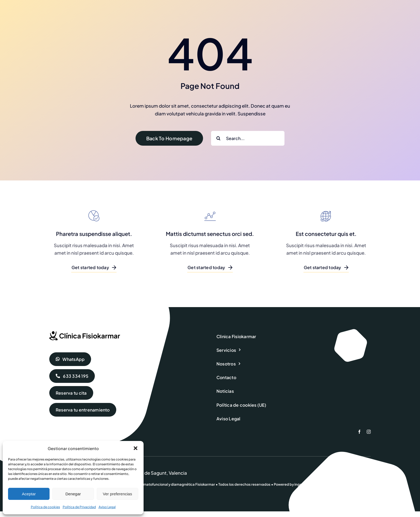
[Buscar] (218, 138)
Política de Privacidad (79, 507)
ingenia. (301, 484)
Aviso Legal (107, 507)
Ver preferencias (117, 494)
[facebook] (359, 432)
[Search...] (248, 138)
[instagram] (369, 432)
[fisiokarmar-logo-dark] (85, 333)
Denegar (73, 494)
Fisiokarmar (205, 484)
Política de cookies (45, 507)
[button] (136, 448)
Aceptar (29, 494)
